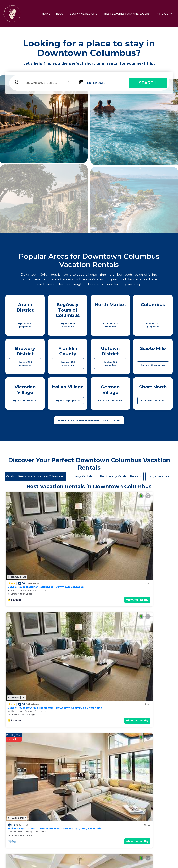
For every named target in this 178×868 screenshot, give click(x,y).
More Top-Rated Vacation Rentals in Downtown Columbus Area (89, 807)
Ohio (53, 586)
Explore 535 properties (110, 363)
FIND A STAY (166, 14)
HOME (53, 14)
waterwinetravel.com (39, 862)
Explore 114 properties (68, 401)
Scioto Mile (109, 586)
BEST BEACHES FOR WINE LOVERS (130, 14)
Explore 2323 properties (110, 325)
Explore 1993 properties (68, 363)
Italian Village (26, 529)
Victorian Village (69, 529)
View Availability (30, 535)
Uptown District (27, 586)
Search (148, 83)
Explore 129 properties (25, 401)
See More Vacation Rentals (89, 610)
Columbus (13, 529)
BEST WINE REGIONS (88, 14)
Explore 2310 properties (153, 325)
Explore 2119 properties (25, 363)
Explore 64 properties (110, 401)
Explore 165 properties (153, 365)
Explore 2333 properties (68, 325)
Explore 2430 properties (25, 325)
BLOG (66, 14)
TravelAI (98, 862)
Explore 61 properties (153, 401)
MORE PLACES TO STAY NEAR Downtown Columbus (89, 420)
